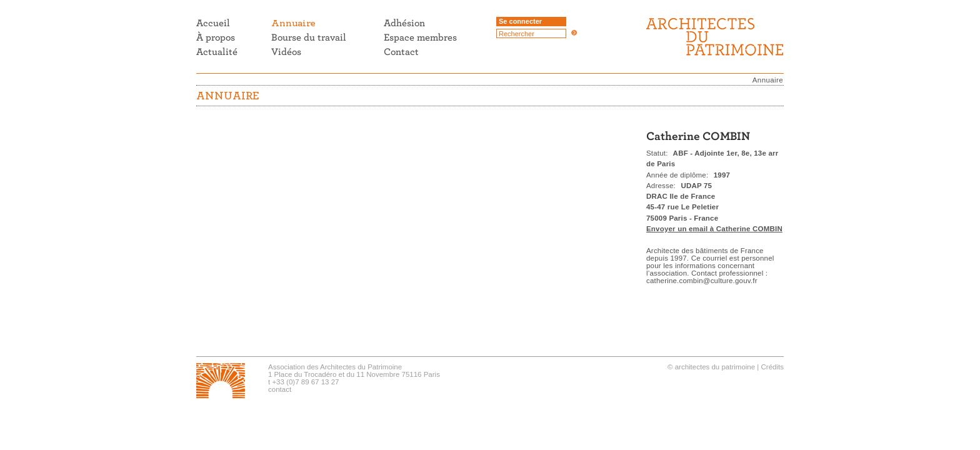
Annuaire (768, 80)
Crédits (772, 367)
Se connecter (520, 21)
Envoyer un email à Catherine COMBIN (714, 229)
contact (280, 389)
